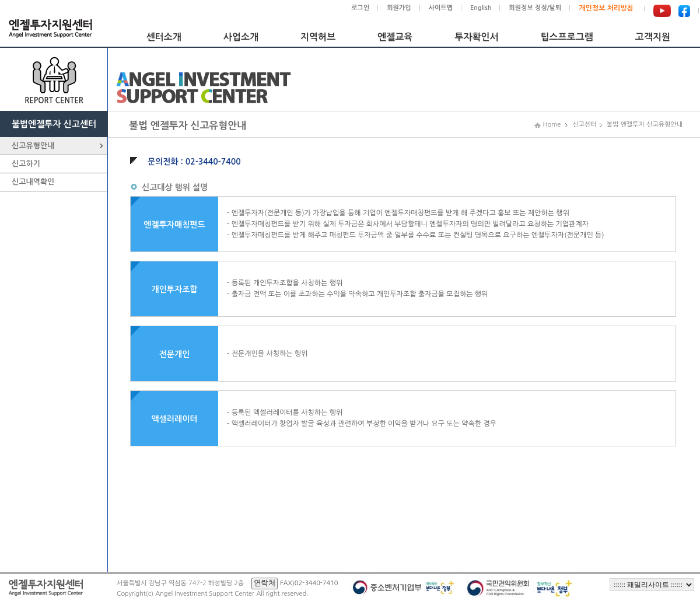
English (481, 8)
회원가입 (399, 8)
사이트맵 (441, 8)
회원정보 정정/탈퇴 (535, 8)
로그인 (360, 8)
